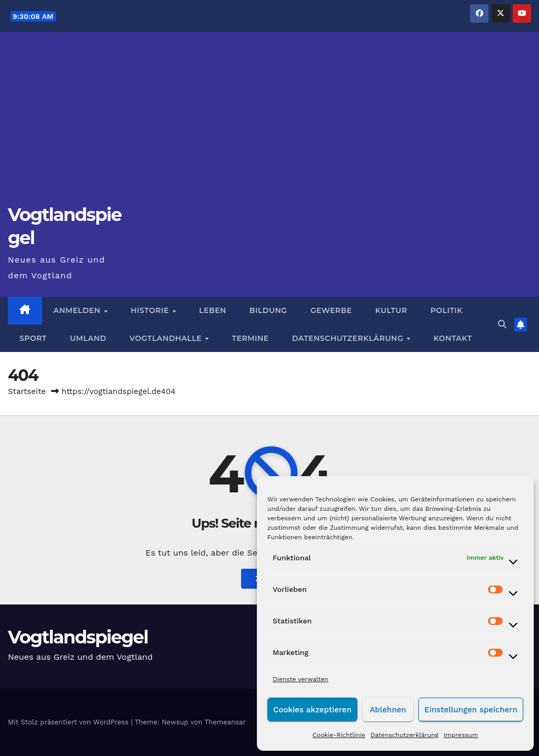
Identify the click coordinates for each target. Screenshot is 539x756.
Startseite (27, 391)
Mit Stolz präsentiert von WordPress (69, 722)
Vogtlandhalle (167, 338)
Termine (251, 338)
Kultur (391, 310)
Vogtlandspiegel (78, 637)
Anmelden (78, 310)
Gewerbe (331, 310)
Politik (447, 310)
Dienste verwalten (301, 679)
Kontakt (453, 338)
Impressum (461, 735)
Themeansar (225, 722)
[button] (502, 324)
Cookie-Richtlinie (339, 735)
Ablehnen (388, 710)
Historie (151, 310)
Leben (213, 310)
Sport (33, 338)
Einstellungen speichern (471, 710)
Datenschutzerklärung (405, 735)
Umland (88, 338)
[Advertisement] (269, 124)
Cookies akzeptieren (312, 710)
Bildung (268, 310)
